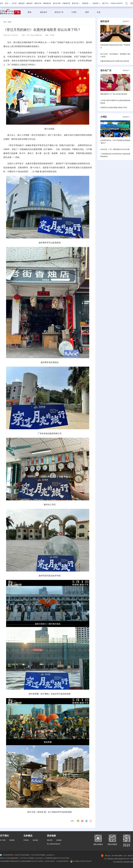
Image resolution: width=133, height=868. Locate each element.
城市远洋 (44, 12)
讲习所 (14, 3)
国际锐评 (29, 3)
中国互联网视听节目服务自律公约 (10, 861)
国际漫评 (22, 3)
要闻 (29, 12)
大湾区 (74, 12)
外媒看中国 (66, 3)
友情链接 (59, 840)
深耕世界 (86, 3)
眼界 (87, 12)
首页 (2, 3)
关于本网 (3, 840)
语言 (8, 3)
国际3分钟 (38, 3)
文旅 (99, 12)
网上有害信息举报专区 (54, 844)
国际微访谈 (47, 3)
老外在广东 (59, 12)
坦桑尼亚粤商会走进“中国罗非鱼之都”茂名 (115, 61)
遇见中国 (76, 3)
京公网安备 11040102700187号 (81, 861)
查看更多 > (126, 21)
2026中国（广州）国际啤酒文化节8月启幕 (115, 149)
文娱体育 (96, 3)
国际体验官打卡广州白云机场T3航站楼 (114, 94)
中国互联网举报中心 (7, 855)
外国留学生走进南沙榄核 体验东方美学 (114, 107)
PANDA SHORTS (117, 3)
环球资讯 (26, 840)
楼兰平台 (106, 3)
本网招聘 (12, 840)
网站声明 (50, 840)
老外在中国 (57, 3)
